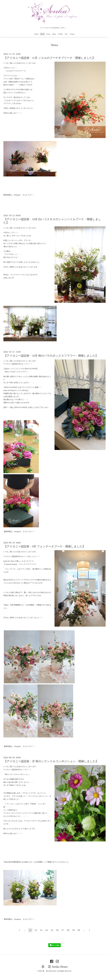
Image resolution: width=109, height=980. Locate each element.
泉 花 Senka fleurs (55, 967)
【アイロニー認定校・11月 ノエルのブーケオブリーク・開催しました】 (49, 58)
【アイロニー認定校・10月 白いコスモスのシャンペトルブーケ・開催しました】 (52, 221)
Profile (61, 34)
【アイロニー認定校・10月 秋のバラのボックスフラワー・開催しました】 (51, 356)
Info (66, 34)
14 (46, 930)
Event (48, 34)
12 (36, 930)
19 (73, 930)
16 (57, 930)
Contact (72, 34)
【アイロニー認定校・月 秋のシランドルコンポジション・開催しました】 (51, 761)
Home (36, 34)
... (25, 930)
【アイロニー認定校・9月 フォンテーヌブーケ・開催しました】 (45, 546)
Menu (54, 34)
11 (30, 930)
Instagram (17, 195)
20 (79, 930)
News (42, 34)
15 (52, 930)
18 (68, 930)
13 (41, 930)
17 (63, 930)
